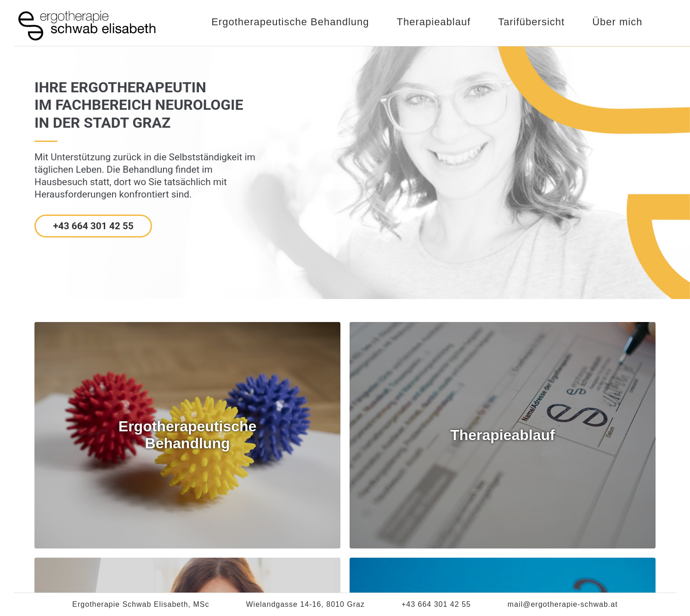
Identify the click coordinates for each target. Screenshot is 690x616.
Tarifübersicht (531, 22)
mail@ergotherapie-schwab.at (563, 604)
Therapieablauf (434, 22)
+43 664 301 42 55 (93, 226)
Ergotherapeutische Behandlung (290, 22)
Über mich (617, 22)
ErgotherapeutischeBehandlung (188, 435)
